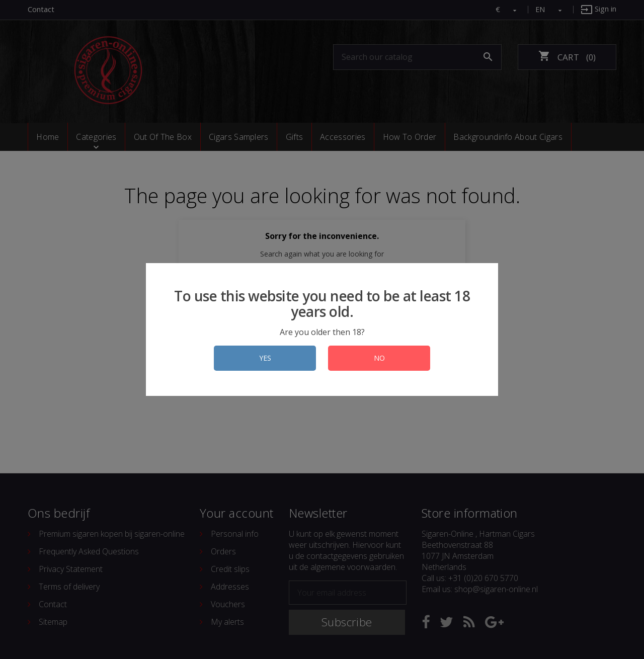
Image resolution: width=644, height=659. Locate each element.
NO (379, 358)
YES (265, 358)
